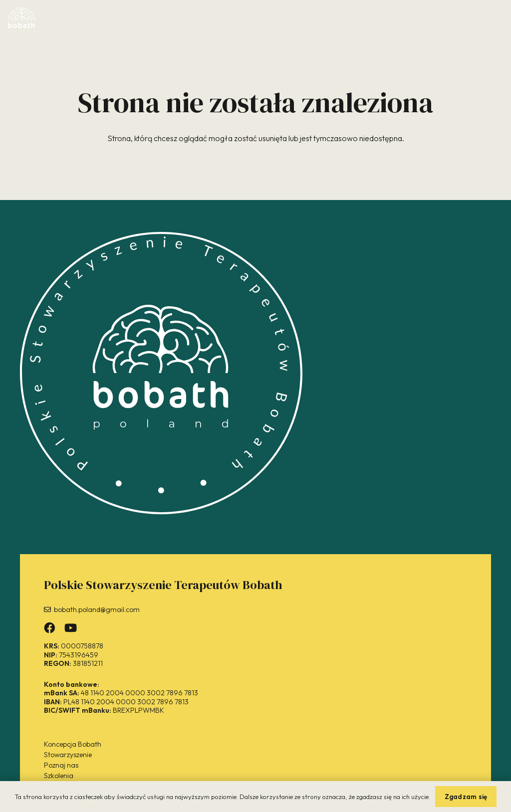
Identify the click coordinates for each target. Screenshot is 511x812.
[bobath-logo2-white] (21, 20)
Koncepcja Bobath (73, 744)
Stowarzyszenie (68, 755)
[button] (456, 20)
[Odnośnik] (400, 19)
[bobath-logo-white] (161, 373)
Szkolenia (59, 776)
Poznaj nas (61, 765)
